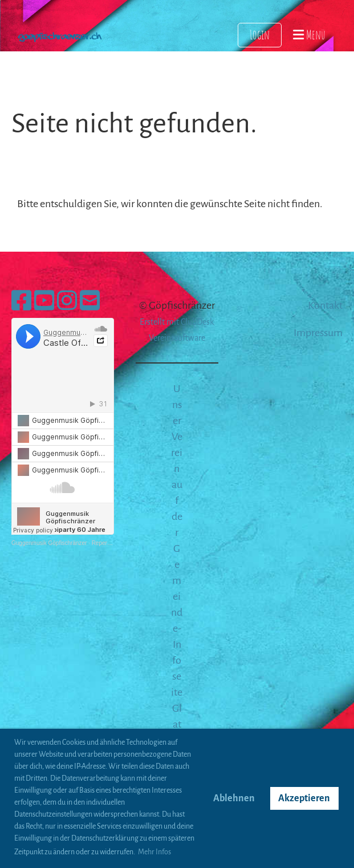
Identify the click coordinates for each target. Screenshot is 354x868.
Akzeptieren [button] (304, 798)
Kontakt (325, 305)
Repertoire (105, 543)
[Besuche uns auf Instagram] (67, 302)
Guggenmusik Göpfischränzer (49, 543)
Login (260, 35)
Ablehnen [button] (234, 798)
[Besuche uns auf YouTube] (44, 302)
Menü (309, 35)
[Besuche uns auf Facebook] (21, 302)
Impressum (318, 333)
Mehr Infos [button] (154, 852)
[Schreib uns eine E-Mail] (90, 302)
